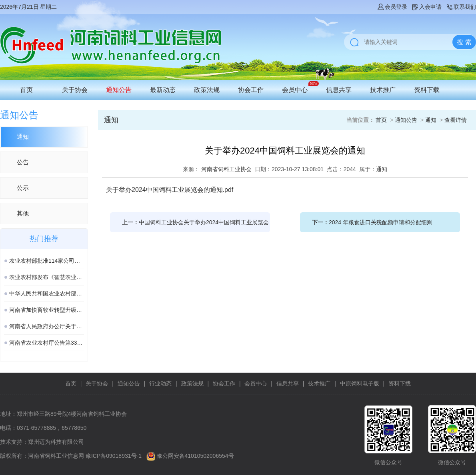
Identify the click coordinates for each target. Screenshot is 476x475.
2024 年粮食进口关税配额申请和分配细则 (381, 222)
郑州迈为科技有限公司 (56, 442)
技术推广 (383, 90)
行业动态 (160, 383)
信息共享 (339, 90)
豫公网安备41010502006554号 (195, 456)
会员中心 (295, 90)
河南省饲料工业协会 (226, 169)
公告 (23, 162)
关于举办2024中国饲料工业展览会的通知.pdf (170, 190)
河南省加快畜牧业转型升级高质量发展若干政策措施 (46, 310)
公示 (23, 188)
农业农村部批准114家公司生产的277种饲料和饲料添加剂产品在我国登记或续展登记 (46, 261)
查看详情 (456, 120)
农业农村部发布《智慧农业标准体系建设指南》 (46, 277)
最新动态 (163, 90)
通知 (23, 137)
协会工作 (251, 90)
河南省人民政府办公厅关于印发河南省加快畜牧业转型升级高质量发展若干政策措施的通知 (46, 326)
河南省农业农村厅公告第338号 (46, 343)
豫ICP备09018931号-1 (114, 456)
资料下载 (427, 90)
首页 (26, 90)
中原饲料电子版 (360, 383)
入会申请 (426, 7)
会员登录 (392, 7)
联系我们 (461, 7)
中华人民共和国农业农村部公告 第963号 (46, 293)
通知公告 (119, 90)
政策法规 (207, 90)
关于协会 (75, 90)
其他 (23, 213)
